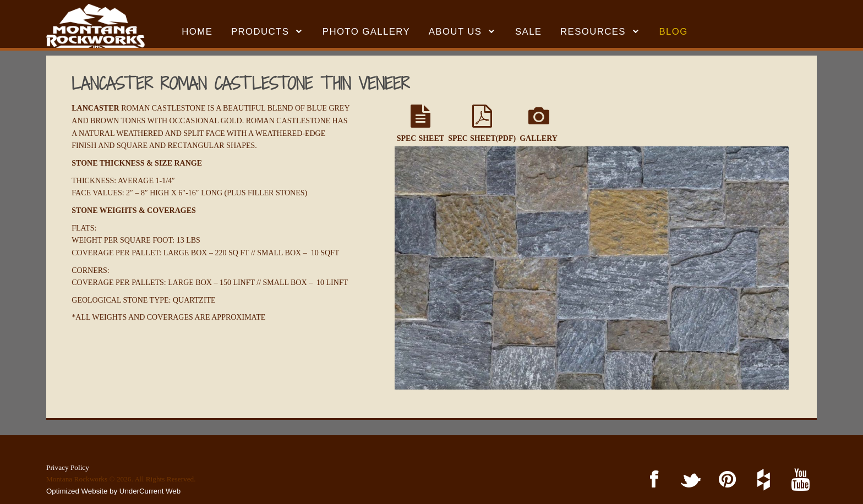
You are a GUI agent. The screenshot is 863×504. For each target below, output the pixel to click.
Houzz (762, 480)
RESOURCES (593, 32)
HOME (197, 32)
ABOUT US (455, 32)
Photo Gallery (366, 32)
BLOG (674, 32)
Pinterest (725, 480)
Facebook (652, 480)
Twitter (689, 480)
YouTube (798, 480)
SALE (529, 32)
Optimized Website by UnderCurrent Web (113, 491)
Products (260, 32)
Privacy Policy (68, 467)
